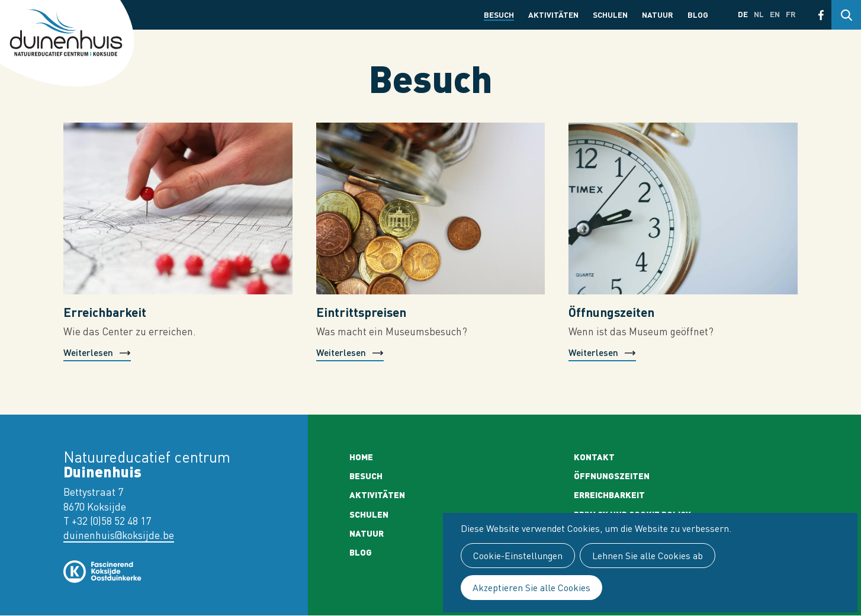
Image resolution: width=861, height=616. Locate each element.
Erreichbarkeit (105, 312)
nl (759, 14)
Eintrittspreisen (361, 312)
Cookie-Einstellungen (518, 556)
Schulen (610, 15)
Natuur (658, 15)
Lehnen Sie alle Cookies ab (648, 556)
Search (846, 15)
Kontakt (594, 457)
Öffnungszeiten (611, 312)
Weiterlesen (88, 352)
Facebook (821, 15)
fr (791, 14)
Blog (698, 15)
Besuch (499, 15)
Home (361, 457)
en (775, 14)
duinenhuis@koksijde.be (119, 535)
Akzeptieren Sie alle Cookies (531, 588)
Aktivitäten (553, 15)
